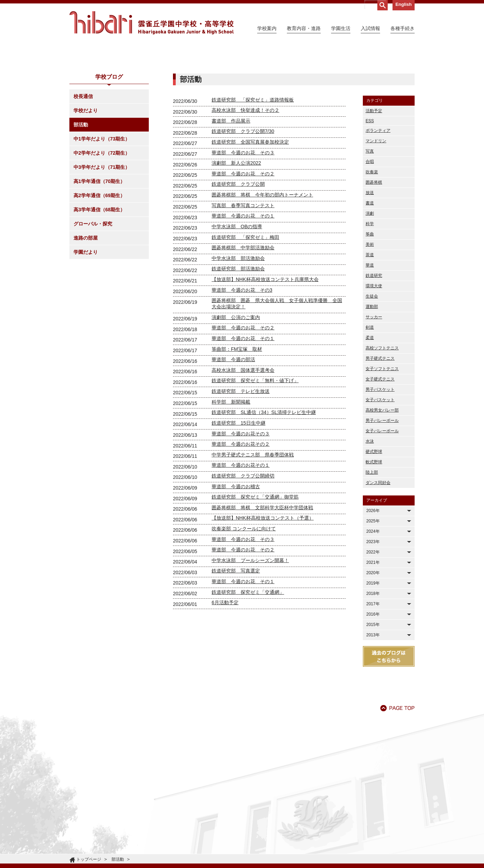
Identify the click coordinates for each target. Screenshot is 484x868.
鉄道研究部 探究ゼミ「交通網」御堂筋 (255, 560)
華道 (370, 328)
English (404, 4)
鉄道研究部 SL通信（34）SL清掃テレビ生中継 (264, 475)
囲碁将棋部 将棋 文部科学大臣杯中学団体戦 (262, 570)
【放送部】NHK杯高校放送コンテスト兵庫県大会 (265, 342)
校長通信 (83, 159)
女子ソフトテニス (382, 432)
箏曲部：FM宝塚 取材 (237, 412)
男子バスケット (380, 452)
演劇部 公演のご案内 (236, 380)
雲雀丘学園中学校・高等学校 (152, 23)
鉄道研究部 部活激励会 (238, 331)
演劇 (370, 276)
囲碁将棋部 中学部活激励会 (243, 310)
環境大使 (374, 349)
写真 (370, 214)
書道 (370, 266)
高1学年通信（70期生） (99, 244)
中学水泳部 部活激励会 (238, 321)
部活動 (81, 187)
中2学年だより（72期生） (102, 216)
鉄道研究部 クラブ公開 (238, 247)
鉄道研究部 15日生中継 (239, 486)
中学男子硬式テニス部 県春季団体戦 (253, 518)
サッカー (374, 380)
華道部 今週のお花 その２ (243, 237)
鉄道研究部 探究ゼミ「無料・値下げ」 (255, 443)
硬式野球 (374, 514)
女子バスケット (380, 463)
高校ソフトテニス (382, 411)
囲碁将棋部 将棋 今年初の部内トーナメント (262, 258)
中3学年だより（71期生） (102, 230)
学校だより (86, 173)
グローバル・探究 (93, 287)
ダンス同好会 (378, 546)
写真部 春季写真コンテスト (243, 268)
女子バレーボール (382, 494)
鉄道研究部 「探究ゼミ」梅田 (245, 300)
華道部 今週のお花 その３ (243, 215)
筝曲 (370, 297)
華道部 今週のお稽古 (236, 549)
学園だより (86, 315)
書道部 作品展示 (231, 184)
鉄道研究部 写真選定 (236, 634)
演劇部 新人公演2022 (236, 226)
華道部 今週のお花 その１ (243, 279)
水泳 (370, 504)
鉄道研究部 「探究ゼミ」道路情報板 (253, 163)
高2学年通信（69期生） (99, 258)
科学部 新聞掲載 (231, 465)
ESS (370, 184)
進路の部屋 (86, 301)
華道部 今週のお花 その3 (242, 353)
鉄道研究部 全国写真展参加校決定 (250, 205)
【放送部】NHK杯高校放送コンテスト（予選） (263, 581)
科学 (370, 287)
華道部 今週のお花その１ (241, 528)
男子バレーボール (382, 483)
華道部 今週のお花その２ (241, 507)
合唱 (370, 224)
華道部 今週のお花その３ (241, 496)
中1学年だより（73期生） (102, 202)
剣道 (370, 390)
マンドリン (376, 204)
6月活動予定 (225, 665)
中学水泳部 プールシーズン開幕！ (250, 623)
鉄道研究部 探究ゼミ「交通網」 (248, 655)
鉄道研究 (374, 338)
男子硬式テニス (380, 421)
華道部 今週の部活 (233, 422)
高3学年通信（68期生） (99, 272)
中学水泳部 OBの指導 (237, 289)
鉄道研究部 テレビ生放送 (241, 454)
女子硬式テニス (380, 442)
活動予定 (374, 174)
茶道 (370, 318)
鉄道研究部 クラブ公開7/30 (243, 194)
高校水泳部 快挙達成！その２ (245, 173)
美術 (370, 307)
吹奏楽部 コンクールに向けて (244, 591)
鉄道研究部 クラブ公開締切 (243, 539)
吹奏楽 (372, 235)
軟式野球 (374, 525)
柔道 (370, 401)
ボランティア (378, 193)
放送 (370, 255)
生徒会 (372, 359)
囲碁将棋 (374, 245)
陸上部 (372, 535)
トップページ (89, 859)
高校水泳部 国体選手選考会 (243, 433)
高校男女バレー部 (382, 473)
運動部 (372, 369)
